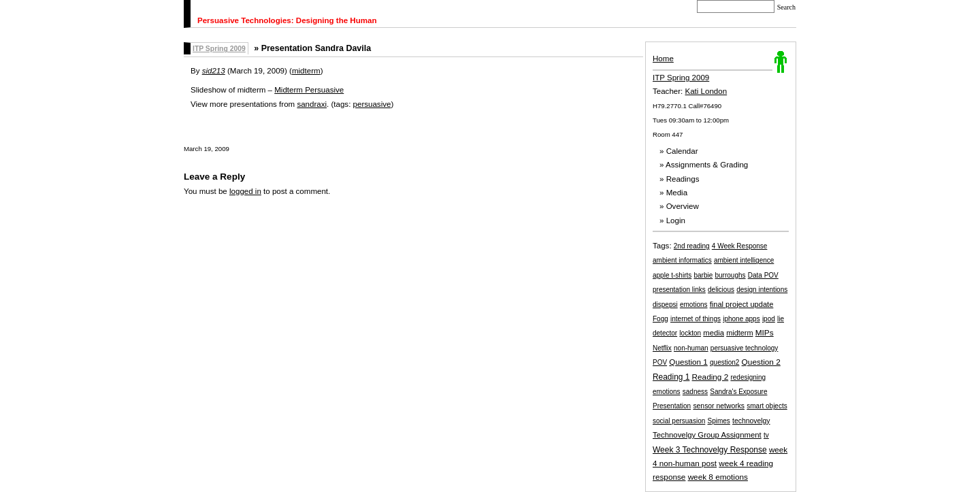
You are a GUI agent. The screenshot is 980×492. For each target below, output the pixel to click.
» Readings (679, 179)
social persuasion (679, 421)
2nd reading (692, 246)
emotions (694, 305)
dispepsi (665, 305)
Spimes (718, 421)
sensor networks (719, 406)
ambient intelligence (744, 260)
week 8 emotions (718, 477)
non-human (691, 348)
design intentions (762, 290)
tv (766, 435)
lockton (690, 333)
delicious (721, 290)
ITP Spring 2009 (681, 78)
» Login (672, 220)
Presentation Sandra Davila (316, 48)
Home (663, 59)
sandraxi (312, 104)
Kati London (706, 91)
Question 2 (761, 362)
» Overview (679, 206)
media (714, 333)
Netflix (662, 348)
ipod (769, 319)
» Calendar (679, 151)
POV (660, 362)
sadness (695, 392)
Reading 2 (710, 377)
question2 (724, 362)
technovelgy (751, 421)
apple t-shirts (672, 275)
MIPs (765, 333)
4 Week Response (740, 246)
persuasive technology (745, 348)
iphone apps (741, 319)
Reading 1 (671, 377)
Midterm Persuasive (309, 90)
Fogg (660, 319)
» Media (673, 193)
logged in (245, 191)
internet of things (696, 319)
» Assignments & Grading (704, 165)
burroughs (731, 275)
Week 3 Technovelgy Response (710, 450)
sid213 (214, 71)
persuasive (372, 104)
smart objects (767, 406)
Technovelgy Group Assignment (707, 435)
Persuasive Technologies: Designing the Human (287, 20)
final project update (742, 304)
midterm (739, 333)
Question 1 (688, 362)
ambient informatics (682, 260)
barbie (703, 275)
